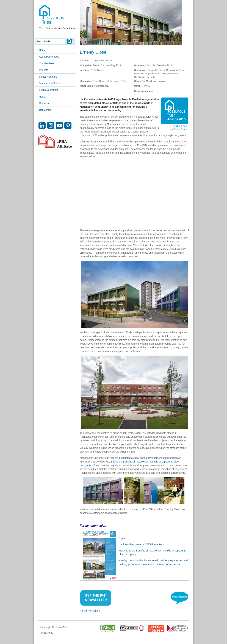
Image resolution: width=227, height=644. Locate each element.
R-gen (122, 538)
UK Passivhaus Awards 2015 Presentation (142, 544)
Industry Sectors (48, 77)
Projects (44, 70)
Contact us (45, 110)
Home (42, 50)
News (42, 97)
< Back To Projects (90, 611)
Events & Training (49, 90)
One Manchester (116, 124)
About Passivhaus (49, 57)
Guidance (44, 103)
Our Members (47, 63)
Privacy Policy (47, 633)
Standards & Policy (49, 83)
